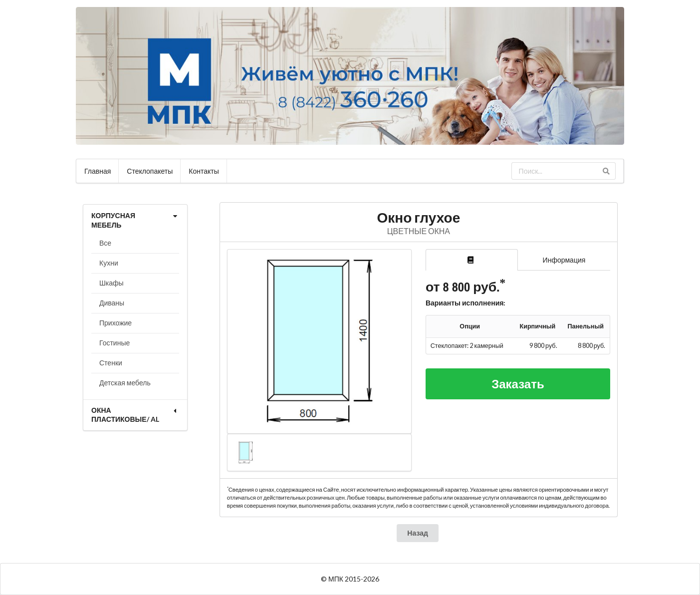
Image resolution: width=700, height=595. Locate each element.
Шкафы (112, 283)
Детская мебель (125, 383)
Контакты (204, 171)
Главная (98, 171)
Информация (564, 260)
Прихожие (116, 323)
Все (105, 243)
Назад (418, 533)
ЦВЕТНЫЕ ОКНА (419, 231)
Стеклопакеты (150, 171)
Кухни (109, 263)
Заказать (518, 384)
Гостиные (115, 343)
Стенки (111, 363)
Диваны (112, 303)
